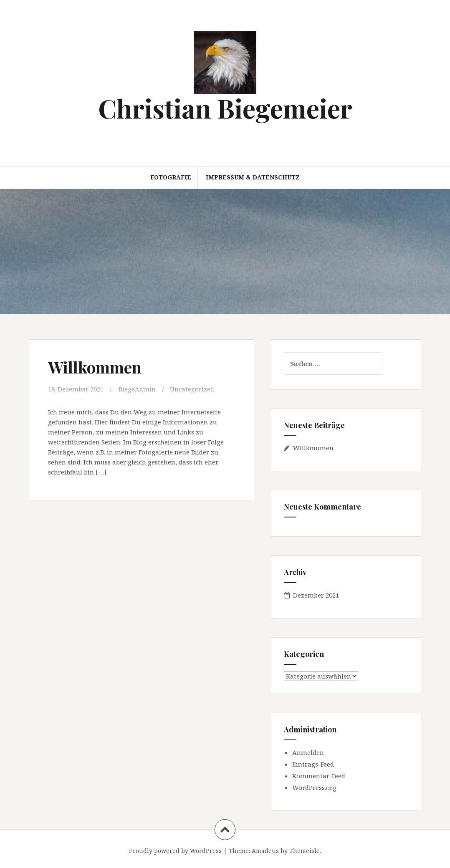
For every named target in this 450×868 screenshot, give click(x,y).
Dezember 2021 (316, 595)
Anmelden (308, 752)
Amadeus (265, 851)
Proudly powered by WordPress (175, 851)
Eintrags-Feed (313, 764)
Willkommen (95, 367)
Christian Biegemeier (225, 108)
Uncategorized (192, 389)
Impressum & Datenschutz (253, 177)
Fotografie (171, 177)
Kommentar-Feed (319, 776)
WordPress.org (314, 787)
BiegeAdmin (137, 389)
